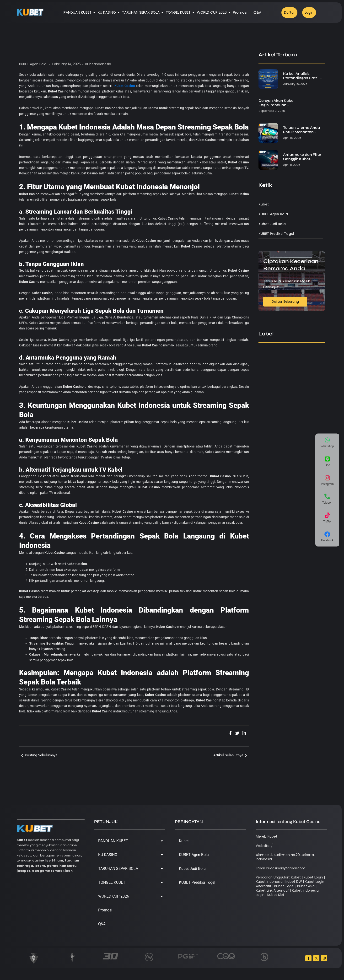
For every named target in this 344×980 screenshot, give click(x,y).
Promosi (240, 12)
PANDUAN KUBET (78, 12)
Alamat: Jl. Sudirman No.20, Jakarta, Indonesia (285, 857)
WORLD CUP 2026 (213, 12)
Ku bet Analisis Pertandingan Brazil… (302, 76)
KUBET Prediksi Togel (197, 882)
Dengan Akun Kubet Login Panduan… (277, 103)
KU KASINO (108, 12)
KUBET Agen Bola (33, 64)
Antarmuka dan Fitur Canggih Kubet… (302, 157)
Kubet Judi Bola (192, 869)
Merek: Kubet (267, 836)
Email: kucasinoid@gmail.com (281, 868)
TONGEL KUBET (179, 12)
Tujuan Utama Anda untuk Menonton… (301, 130)
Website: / (264, 846)
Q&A (257, 12)
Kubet (184, 841)
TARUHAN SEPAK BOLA (142, 12)
